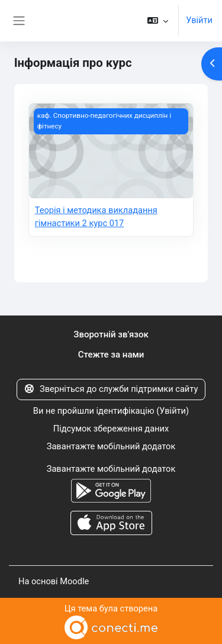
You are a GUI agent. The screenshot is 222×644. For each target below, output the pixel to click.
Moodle (74, 581)
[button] (158, 21)
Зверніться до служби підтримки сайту (111, 389)
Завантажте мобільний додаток (111, 446)
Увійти (199, 20)
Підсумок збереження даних (111, 429)
